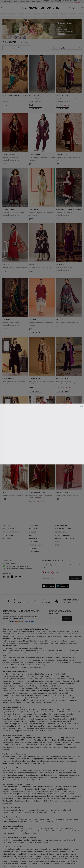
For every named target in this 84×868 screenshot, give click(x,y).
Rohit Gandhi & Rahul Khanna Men (55, 726)
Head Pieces (15, 789)
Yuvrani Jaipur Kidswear (12, 831)
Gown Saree (7, 763)
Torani (59, 698)
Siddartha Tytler (43, 688)
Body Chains (25, 789)
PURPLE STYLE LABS (9, 529)
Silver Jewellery (24, 794)
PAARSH (61, 724)
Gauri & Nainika (8, 681)
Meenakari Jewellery (10, 791)
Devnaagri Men (33, 716)
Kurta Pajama (8, 775)
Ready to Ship (28, 763)
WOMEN (7, 1)
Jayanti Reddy (21, 681)
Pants (49, 770)
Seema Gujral (31, 688)
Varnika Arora (48, 738)
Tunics (18, 759)
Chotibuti (33, 828)
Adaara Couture (62, 700)
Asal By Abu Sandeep (10, 676)
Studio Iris (73, 700)
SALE (31, 535)
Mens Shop (6, 780)
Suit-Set (54, 773)
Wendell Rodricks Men (49, 728)
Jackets (20, 761)
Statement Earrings (38, 794)
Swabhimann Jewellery (67, 740)
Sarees (30, 756)
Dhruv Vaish (26, 709)
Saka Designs (63, 831)
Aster (36, 740)
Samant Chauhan (52, 693)
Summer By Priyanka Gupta (13, 679)
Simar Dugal (67, 698)
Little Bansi (24, 828)
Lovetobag (65, 742)
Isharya (18, 738)
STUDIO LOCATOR (8, 535)
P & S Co (15, 828)
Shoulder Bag (24, 801)
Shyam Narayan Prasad (25, 695)
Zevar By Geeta (51, 740)
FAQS (57, 542)
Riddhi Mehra (24, 686)
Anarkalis (14, 756)
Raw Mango (7, 674)
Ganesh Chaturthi (69, 840)
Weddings (25, 842)
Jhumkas (64, 794)
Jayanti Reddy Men (10, 731)
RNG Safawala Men (34, 726)
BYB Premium (31, 833)
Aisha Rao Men (15, 721)
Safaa (27, 700)
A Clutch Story (8, 745)
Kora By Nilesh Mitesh (44, 731)
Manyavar (49, 679)
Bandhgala (45, 775)
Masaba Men (52, 724)
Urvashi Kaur (40, 703)
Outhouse (13, 740)
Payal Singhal (68, 688)
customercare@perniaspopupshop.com (16, 568)
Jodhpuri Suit (19, 775)
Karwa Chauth (35, 842)
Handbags (14, 798)
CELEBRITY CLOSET (35, 542)
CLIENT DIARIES (34, 551)
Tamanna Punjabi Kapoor (12, 703)
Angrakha (36, 775)
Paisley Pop (41, 747)
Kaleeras (76, 787)
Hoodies (21, 773)
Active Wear (39, 780)
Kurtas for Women (41, 756)
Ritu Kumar (47, 686)
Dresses (61, 756)
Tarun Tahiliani (56, 688)
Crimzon (6, 750)
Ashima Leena (42, 691)
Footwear (48, 780)
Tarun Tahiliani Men (10, 719)
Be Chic (39, 745)
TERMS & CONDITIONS (63, 535)
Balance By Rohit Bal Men (68, 728)
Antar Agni (49, 674)
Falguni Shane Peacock (34, 676)
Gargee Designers (53, 721)
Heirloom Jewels (54, 789)
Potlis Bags (76, 796)
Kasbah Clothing (9, 724)
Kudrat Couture (22, 724)
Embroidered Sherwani (63, 819)
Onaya (70, 679)
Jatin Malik (31, 719)
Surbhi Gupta (7, 700)
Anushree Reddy (61, 674)
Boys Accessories (48, 822)
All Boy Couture (75, 831)
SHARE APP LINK (75, 578)
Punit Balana (53, 683)
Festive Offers (40, 763)
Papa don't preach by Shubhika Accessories (19, 747)
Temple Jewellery (69, 791)
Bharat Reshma (60, 714)
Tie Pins (73, 770)
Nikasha (51, 691)
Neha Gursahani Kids (42, 831)
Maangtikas (67, 787)
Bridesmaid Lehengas (30, 759)
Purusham (49, 714)
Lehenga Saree (72, 761)
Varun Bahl (60, 691)
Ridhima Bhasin (36, 686)
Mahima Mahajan (56, 681)
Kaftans (12, 759)
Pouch (21, 798)
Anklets (44, 789)
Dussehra (58, 840)
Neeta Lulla (69, 691)
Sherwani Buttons (65, 773)
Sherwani (31, 770)
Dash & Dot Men (14, 709)
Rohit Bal (56, 686)
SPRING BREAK (34, 728)
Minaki (30, 742)
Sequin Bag (35, 801)
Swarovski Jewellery (27, 791)
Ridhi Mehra (39, 679)
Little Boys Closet (57, 828)
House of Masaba (18, 698)
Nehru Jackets (40, 819)
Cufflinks (30, 777)
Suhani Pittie (51, 747)
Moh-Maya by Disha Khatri (32, 738)
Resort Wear (68, 759)
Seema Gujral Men (9, 728)
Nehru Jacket (16, 770)
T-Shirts (40, 773)
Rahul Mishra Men (19, 726)
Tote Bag (15, 801)
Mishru (67, 681)
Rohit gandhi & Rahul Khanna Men (42, 712)
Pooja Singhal (30, 674)
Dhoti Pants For (29, 812)
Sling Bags (48, 798)
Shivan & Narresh (60, 679)
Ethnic (36, 777)
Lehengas (6, 756)
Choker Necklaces (21, 796)
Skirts (14, 761)
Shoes (50, 796)
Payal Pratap (42, 683)
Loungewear (7, 777)
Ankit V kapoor (49, 709)
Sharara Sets (76, 756)
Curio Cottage (8, 738)
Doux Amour (75, 742)
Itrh (44, 700)
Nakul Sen (74, 681)
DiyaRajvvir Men (39, 721)
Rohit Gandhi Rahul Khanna (25, 691)
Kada (45, 796)
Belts (63, 796)
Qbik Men (22, 719)
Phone (57, 572)
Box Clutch (45, 801)
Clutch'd (5, 740)
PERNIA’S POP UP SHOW (11, 532)
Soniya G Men (23, 728)
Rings (35, 787)
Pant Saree (17, 763)
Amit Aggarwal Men (62, 716)
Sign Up (67, 618)
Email (46, 572)
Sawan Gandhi (43, 698)
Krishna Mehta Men (19, 716)
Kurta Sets (23, 756)
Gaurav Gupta (8, 691)
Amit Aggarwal (8, 693)
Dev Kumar (6, 716)
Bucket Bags (72, 798)
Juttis (68, 796)
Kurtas (39, 770)
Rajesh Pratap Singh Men (12, 712)
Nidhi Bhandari (20, 745)
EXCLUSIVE (32, 532)
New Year (46, 842)
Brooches (61, 780)
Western (43, 777)
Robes (28, 773)
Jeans (75, 773)
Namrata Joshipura (22, 693)
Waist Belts (29, 798)
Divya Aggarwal (8, 695)
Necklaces (6, 787)
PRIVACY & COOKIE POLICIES (65, 538)
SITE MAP (58, 545)
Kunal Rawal (8, 714)
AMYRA (69, 745)
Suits (44, 770)
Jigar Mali (51, 700)
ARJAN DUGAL (27, 721)
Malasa (76, 698)
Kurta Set (61, 810)
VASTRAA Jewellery (25, 740)
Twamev (17, 714)
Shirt (10, 822)
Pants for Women (56, 759)
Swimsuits (37, 761)
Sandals (57, 796)
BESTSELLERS (33, 529)
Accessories (75, 775)
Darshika (70, 714)
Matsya (53, 698)
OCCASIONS (33, 548)
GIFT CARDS (33, 538)
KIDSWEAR (36, 1)
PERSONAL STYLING (36, 545)
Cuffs (21, 787)
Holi (10, 840)
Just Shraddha (8, 742)
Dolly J (22, 676)
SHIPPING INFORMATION (63, 529)
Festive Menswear (19, 780)
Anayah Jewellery (53, 742)
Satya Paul (40, 674)
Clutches (6, 798)
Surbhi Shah (64, 693)
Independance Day (20, 840)
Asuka (79, 712)
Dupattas (46, 761)
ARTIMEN (72, 719)
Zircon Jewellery (42, 791)
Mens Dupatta (56, 775)
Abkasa (5, 721)
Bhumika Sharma (37, 693)
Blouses (63, 761)
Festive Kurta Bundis (66, 777)
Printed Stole (7, 803)
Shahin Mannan (29, 703)
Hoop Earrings (8, 796)
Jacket (76, 819)
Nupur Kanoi (7, 683)
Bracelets (28, 787)
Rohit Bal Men (61, 712)
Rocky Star (49, 676)
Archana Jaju (19, 700)
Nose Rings (57, 787)
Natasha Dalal (18, 674)
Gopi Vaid (6, 698)
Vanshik (25, 712)
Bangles (41, 787)
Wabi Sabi (71, 712)
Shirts (25, 770)
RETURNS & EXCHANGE (63, 532)
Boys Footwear (34, 822)
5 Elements (31, 745)
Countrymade (37, 709)
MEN (15, 1)
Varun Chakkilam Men (26, 731)
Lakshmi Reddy (43, 828)
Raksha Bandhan (38, 840)
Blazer (5, 822)
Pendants (65, 789)
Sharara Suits (51, 810)
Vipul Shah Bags (59, 745)
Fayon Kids (7, 828)
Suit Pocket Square (9, 773)
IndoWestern (52, 777)
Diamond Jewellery (10, 794)
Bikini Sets (6, 761)
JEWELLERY (25, 1)
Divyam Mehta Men (63, 709)
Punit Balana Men (46, 716)
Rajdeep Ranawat (66, 683)
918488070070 (76, 3)
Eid (29, 840)
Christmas (16, 842)
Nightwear (54, 761)
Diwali (5, 840)
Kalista (30, 681)
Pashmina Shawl (56, 801)
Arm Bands (35, 789)
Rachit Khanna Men (60, 719)
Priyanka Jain (51, 695)
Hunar (41, 740)
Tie (55, 780)
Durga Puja (7, 842)
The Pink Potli (70, 738)
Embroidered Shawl (71, 801)
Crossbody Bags (59, 798)
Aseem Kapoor (52, 703)
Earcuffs (6, 789)
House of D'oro (20, 742)
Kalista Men (66, 721)
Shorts (34, 773)
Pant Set (30, 780)
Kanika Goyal (40, 695)
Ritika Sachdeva (63, 747)
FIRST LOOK (6, 538)
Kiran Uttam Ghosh (41, 681)
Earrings (14, 787)
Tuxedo (28, 775)
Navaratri (49, 840)
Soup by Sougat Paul (65, 695)
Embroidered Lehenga (36, 810)
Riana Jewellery (39, 742)
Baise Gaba (29, 679)
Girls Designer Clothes (11, 810)
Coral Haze (47, 745)
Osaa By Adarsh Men (62, 676)
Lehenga (23, 810)
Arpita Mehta (31, 698)
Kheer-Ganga (27, 714)
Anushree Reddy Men (44, 719)
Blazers (47, 773)
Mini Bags (6, 801)
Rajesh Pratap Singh (10, 686)
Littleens (54, 831)
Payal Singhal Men (72, 724)
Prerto (73, 747)
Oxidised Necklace (36, 796)
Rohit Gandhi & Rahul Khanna (13, 688)
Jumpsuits (28, 761)
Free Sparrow (27, 831)
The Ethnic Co (39, 714)
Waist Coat (64, 770)
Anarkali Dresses (8, 812)
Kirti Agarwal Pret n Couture (14, 833)
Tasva (5, 709)
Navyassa (68, 828)
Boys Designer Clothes (11, 819)
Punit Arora (7, 726)
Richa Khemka (36, 700)
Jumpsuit (66, 775)
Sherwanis (53, 756)
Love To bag (59, 738)
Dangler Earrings (53, 794)
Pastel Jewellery (55, 791)
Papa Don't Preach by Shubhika (25, 683)
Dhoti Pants (43, 759)
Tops (6, 759)
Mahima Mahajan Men (37, 724)
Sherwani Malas (19, 777)
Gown (67, 756)
